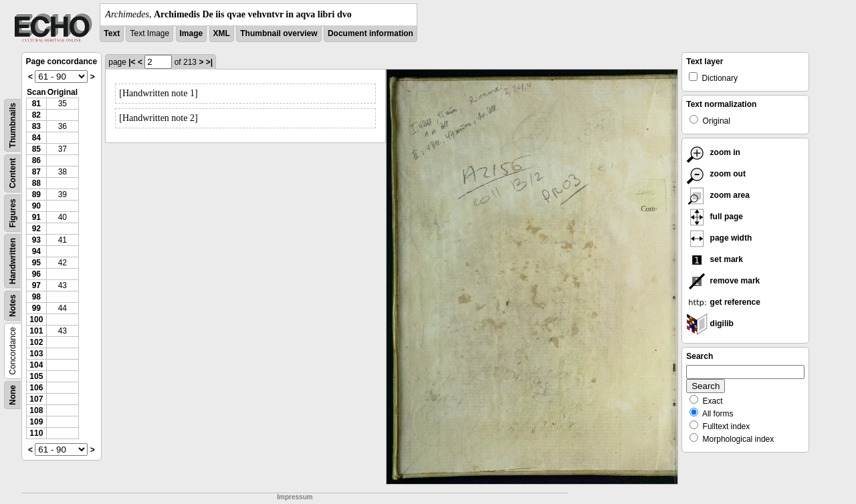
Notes (13, 306)
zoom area (718, 195)
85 (36, 149)
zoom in (713, 152)
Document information (370, 33)
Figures (13, 213)
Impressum (295, 497)
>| (209, 62)
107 (36, 399)
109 (36, 422)
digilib (710, 324)
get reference (723, 302)
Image (192, 33)
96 (36, 274)
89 (36, 195)
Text (112, 33)
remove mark (723, 281)
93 (36, 240)
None (13, 395)
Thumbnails (13, 125)
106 (36, 388)
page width (719, 238)
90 (36, 206)
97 (36, 285)
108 (36, 410)
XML (222, 33)
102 (36, 342)
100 (36, 320)
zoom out (716, 174)
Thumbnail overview (279, 33)
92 (36, 229)
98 (36, 297)
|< (132, 62)
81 (36, 104)
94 (36, 251)
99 (36, 308)
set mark (715, 259)
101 (36, 331)
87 (36, 172)
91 (36, 217)
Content (13, 173)
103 (36, 354)
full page (715, 217)
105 (36, 376)
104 (36, 365)
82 (36, 115)
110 (36, 433)
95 (36, 263)
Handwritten (13, 261)
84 (36, 138)
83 (36, 126)
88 (36, 183)
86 (36, 160)
